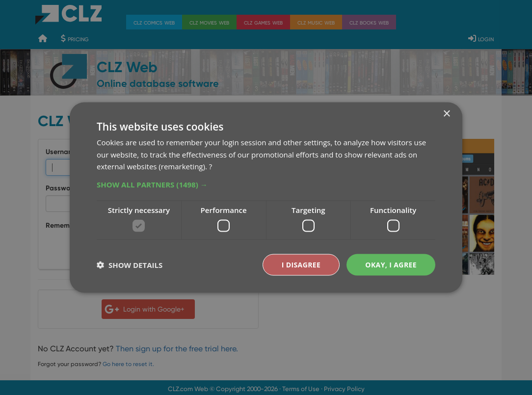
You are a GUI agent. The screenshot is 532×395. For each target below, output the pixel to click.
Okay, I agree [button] (391, 264)
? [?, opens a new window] (211, 166)
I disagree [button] (301, 264)
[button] (266, 184)
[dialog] (266, 197)
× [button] (446, 114)
